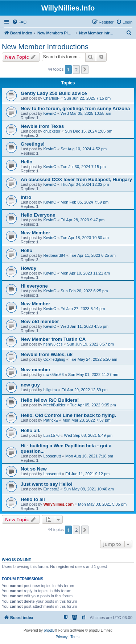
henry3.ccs (53, 344)
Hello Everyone (38, 215)
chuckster (52, 131)
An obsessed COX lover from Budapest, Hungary (76, 179)
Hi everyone (34, 286)
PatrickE (51, 420)
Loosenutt (52, 456)
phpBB (49, 630)
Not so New (34, 469)
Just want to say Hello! (47, 484)
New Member (35, 233)
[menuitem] (19, 22)
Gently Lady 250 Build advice (54, 93)
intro (26, 197)
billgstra (50, 390)
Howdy (28, 268)
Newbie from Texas (42, 126)
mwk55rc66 (53, 375)
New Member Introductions (45, 47)
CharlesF (51, 98)
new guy (30, 385)
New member (36, 370)
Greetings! (33, 144)
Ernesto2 (51, 489)
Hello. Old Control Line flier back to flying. (68, 415)
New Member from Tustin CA (53, 339)
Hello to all (33, 499)
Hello (26, 162)
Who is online (17, 560)
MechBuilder (54, 405)
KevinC (50, 113)
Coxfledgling (54, 359)
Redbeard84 (54, 255)
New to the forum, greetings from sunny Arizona (75, 108)
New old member (40, 321)
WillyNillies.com (58, 504)
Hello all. (30, 430)
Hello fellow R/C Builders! (50, 400)
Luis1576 (51, 435)
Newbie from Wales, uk (47, 354)
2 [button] (76, 70)
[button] (85, 70)
